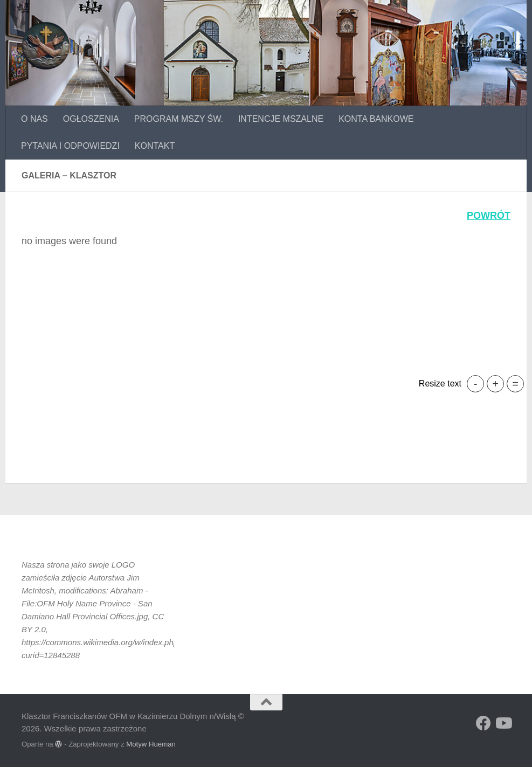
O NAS (34, 119)
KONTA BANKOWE (376, 119)
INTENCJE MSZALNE (281, 119)
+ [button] (495, 384)
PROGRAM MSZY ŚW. (179, 119)
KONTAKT (155, 146)
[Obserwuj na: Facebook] (483, 723)
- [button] (476, 384)
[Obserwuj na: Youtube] (503, 723)
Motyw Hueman (151, 744)
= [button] (515, 384)
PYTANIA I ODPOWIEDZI (70, 146)
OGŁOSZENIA (91, 119)
